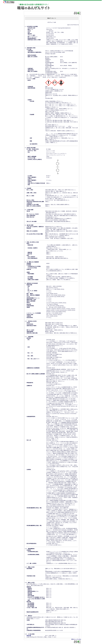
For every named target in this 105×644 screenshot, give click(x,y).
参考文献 (29, 636)
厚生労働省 (10, 2)
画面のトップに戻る (76, 639)
